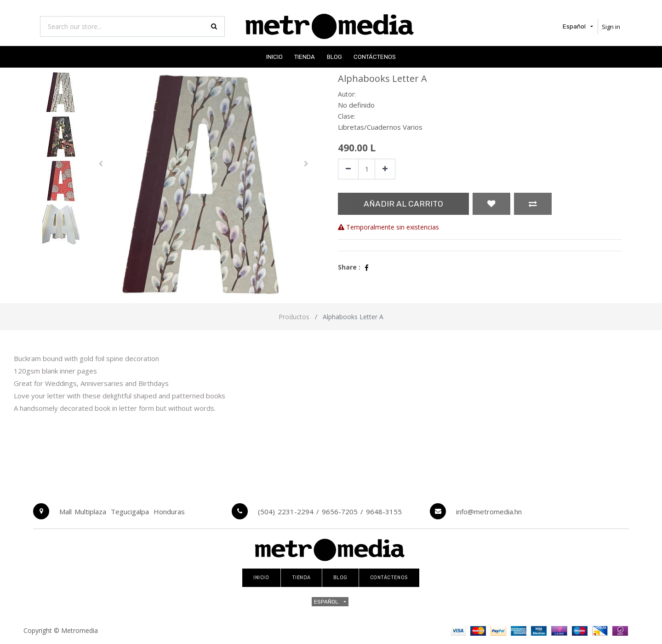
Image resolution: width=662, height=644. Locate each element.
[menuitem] (274, 57)
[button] (101, 164)
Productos (294, 317)
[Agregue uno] (385, 169)
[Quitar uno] (348, 169)
